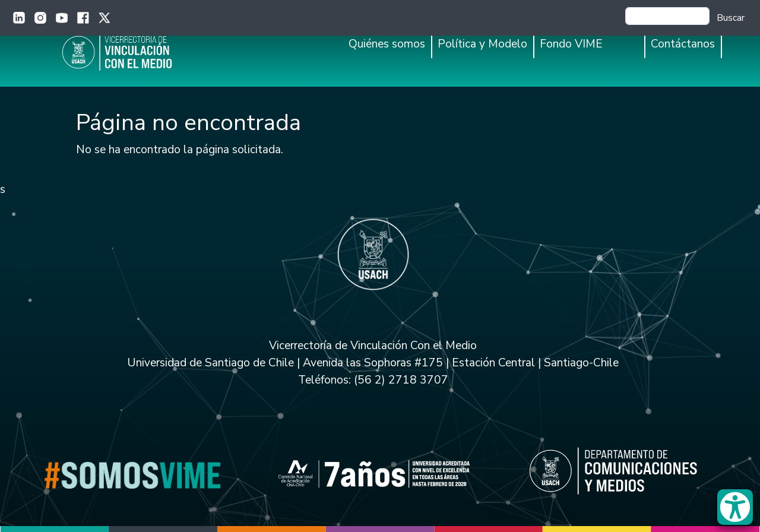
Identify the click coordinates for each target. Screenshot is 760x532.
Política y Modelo (482, 44)
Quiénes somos (387, 44)
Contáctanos (683, 44)
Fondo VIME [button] (571, 44)
